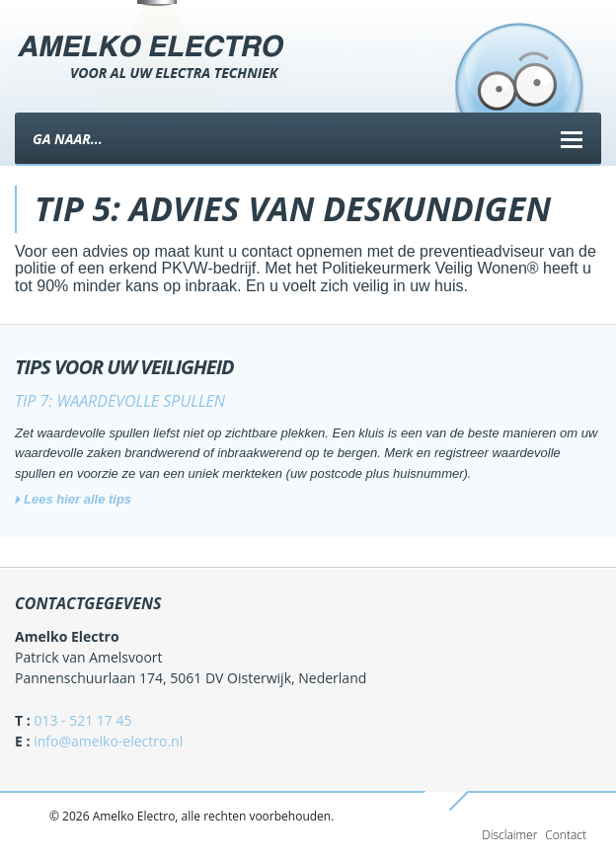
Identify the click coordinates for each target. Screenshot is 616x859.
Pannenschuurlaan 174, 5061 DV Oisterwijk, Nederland (191, 678)
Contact (566, 835)
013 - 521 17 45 (82, 720)
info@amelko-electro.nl (108, 741)
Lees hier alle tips (77, 499)
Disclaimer (509, 835)
